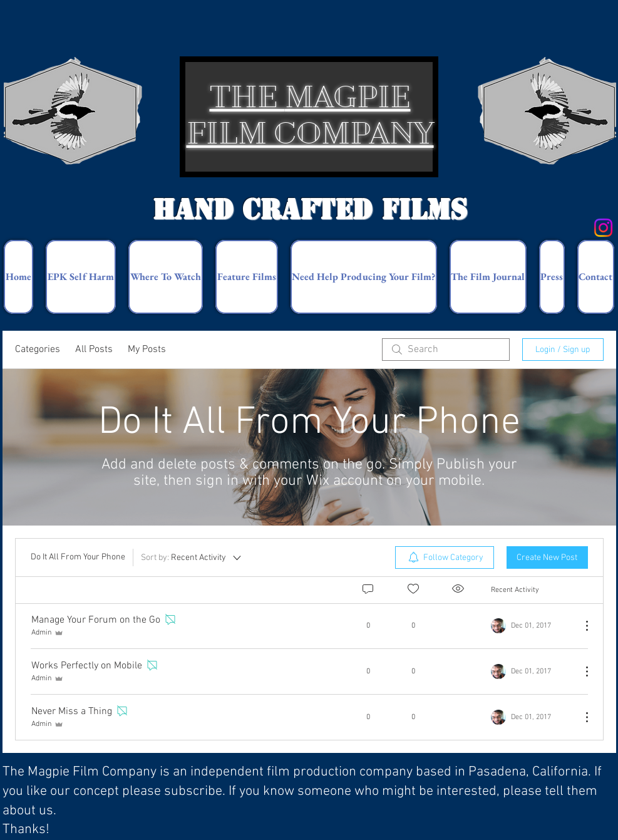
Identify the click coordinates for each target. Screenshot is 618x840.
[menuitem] (445, 557)
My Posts (147, 350)
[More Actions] (580, 626)
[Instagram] (603, 228)
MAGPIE (348, 97)
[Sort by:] (192, 557)
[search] (446, 350)
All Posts (94, 350)
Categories (38, 350)
